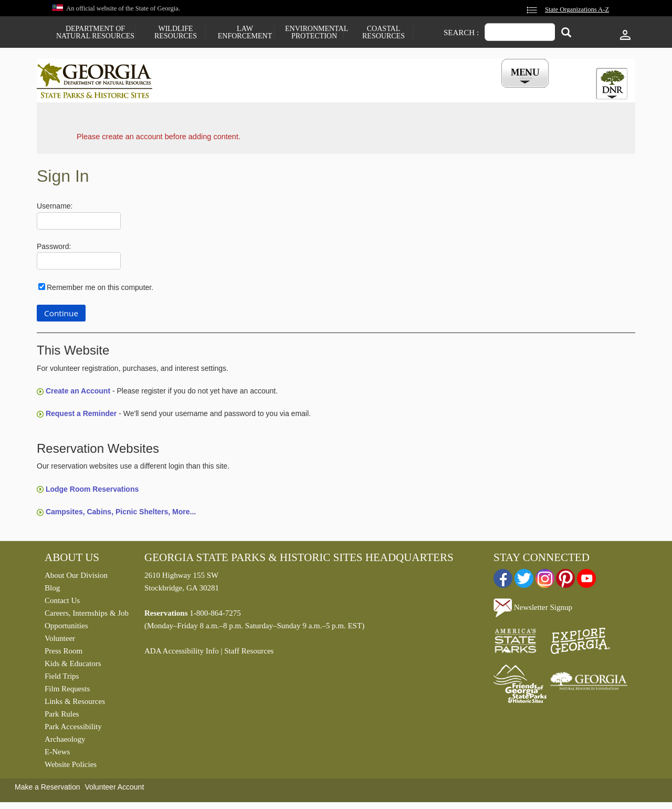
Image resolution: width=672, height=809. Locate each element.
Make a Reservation (48, 790)
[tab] (612, 84)
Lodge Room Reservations (92, 491)
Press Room (64, 654)
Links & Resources (75, 704)
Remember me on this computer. (100, 290)
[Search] (566, 33)
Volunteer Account (114, 790)
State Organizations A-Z (577, 9)
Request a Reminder (81, 416)
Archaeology (65, 742)
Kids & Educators (73, 666)
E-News (57, 754)
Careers (327, 91)
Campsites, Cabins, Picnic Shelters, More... (121, 514)
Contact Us (62, 603)
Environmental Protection (314, 33)
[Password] (79, 263)
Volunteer (60, 641)
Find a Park (199, 91)
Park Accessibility (73, 729)
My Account (508, 91)
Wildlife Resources (176, 33)
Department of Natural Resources (95, 33)
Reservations (266, 91)
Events (452, 91)
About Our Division (76, 578)
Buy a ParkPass (391, 91)
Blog (52, 590)
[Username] (79, 224)
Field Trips (62, 679)
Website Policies (71, 767)
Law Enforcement (245, 33)
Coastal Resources (384, 33)
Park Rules (62, 717)
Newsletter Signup (533, 609)
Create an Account (78, 393)
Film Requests (67, 691)
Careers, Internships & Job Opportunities (87, 622)
